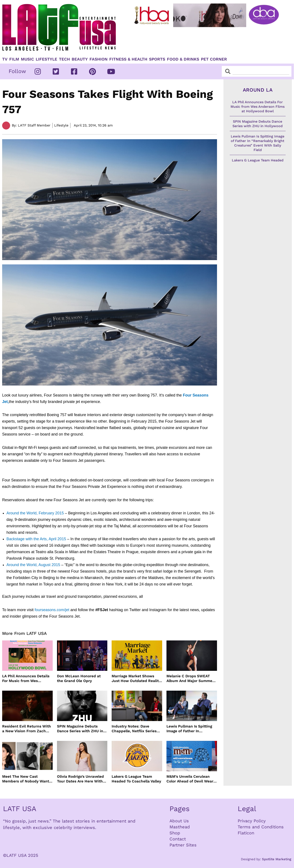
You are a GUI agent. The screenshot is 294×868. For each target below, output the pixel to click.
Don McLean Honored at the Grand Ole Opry (79, 678)
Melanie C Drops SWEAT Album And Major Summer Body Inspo (190, 678)
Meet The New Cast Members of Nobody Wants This (27, 779)
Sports (157, 59)
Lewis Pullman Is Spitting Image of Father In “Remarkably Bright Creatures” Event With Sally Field (192, 729)
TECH (64, 59)
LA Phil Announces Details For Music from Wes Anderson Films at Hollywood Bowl (26, 678)
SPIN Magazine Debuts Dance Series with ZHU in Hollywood (80, 729)
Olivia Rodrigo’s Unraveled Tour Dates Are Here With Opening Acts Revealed (80, 779)
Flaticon (246, 833)
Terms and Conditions (261, 827)
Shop (175, 833)
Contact (178, 839)
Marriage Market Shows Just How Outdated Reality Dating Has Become (136, 678)
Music (27, 59)
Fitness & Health (128, 59)
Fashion (99, 59)
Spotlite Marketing (277, 859)
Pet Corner (214, 59)
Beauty (80, 59)
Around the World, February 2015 (35, 513)
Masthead (180, 827)
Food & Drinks (183, 59)
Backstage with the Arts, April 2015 (36, 539)
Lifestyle (46, 59)
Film (14, 59)
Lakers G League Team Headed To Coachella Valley (136, 779)
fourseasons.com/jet (52, 610)
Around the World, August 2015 (33, 565)
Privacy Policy (252, 821)
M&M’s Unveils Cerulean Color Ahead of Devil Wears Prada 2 (191, 779)
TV (5, 59)
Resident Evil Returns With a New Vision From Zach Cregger (27, 729)
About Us (179, 821)
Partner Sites (183, 845)
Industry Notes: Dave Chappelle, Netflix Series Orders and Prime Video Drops (134, 729)
